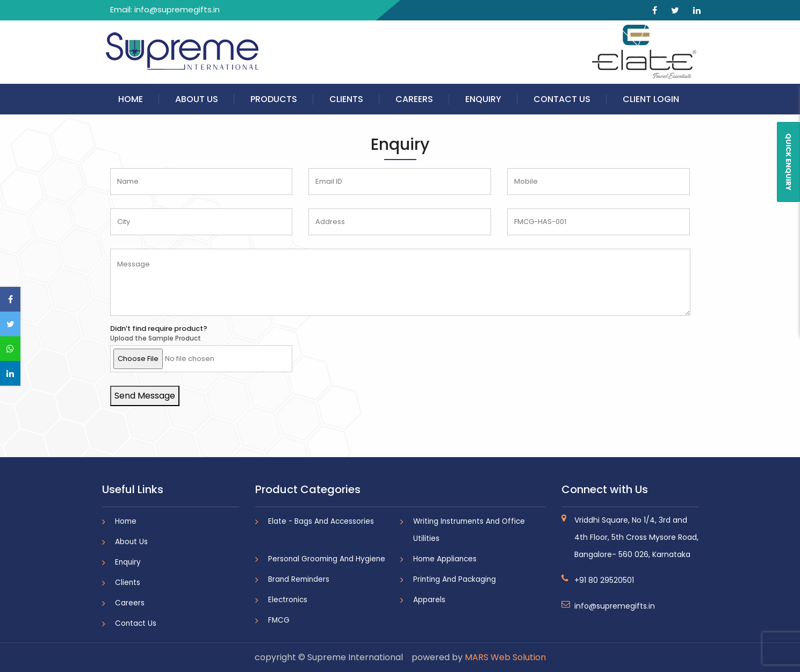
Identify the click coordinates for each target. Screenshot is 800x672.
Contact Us (562, 99)
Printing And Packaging (455, 579)
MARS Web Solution (505, 657)
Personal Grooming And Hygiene (327, 559)
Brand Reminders (299, 579)
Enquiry (483, 99)
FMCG (279, 620)
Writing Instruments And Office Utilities (469, 530)
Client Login (651, 99)
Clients (346, 99)
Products (274, 99)
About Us (197, 99)
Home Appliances (445, 559)
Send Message (145, 396)
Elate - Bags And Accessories (321, 521)
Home (131, 99)
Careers (414, 99)
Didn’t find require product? (159, 329)
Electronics (288, 600)
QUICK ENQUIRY (788, 162)
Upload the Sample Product (156, 338)
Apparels (429, 600)
